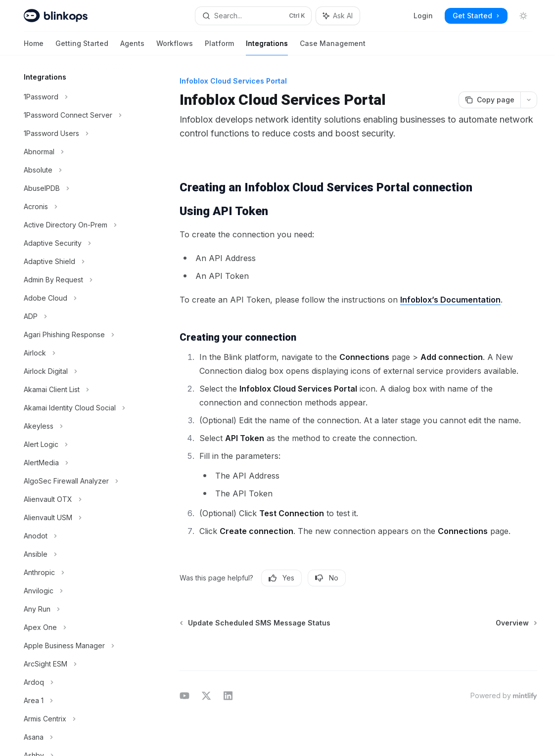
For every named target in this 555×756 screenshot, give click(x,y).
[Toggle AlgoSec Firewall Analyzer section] (79, 481)
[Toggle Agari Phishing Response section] (79, 335)
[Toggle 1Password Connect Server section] (79, 115)
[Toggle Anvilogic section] (79, 591)
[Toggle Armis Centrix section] (79, 719)
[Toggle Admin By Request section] (79, 280)
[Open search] (253, 16)
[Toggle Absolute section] (79, 170)
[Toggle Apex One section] (79, 627)
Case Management (333, 47)
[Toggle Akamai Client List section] (79, 390)
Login (423, 16)
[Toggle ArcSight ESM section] (79, 664)
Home (34, 47)
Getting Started (82, 47)
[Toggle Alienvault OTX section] (79, 499)
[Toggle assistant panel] (338, 16)
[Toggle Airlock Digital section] (79, 371)
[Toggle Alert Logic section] (79, 445)
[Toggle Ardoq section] (79, 682)
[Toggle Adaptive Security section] (79, 243)
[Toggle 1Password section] (79, 97)
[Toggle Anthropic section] (79, 573)
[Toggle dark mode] (523, 16)
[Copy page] (489, 100)
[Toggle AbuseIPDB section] (79, 188)
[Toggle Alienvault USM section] (79, 518)
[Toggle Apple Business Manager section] (79, 646)
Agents (132, 47)
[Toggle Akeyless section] (79, 426)
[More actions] (529, 100)
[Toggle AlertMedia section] (79, 463)
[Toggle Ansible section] (79, 554)
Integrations (267, 47)
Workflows (175, 47)
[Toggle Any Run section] (79, 609)
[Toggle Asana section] (79, 737)
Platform (219, 47)
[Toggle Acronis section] (79, 207)
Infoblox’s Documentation (450, 300)
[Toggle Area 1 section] (79, 701)
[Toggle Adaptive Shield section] (79, 262)
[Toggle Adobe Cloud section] (79, 298)
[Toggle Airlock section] (79, 353)
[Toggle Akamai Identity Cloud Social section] (79, 408)
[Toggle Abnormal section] (79, 152)
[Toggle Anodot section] (79, 536)
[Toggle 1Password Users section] (79, 133)
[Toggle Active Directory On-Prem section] (79, 225)
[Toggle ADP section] (79, 316)
